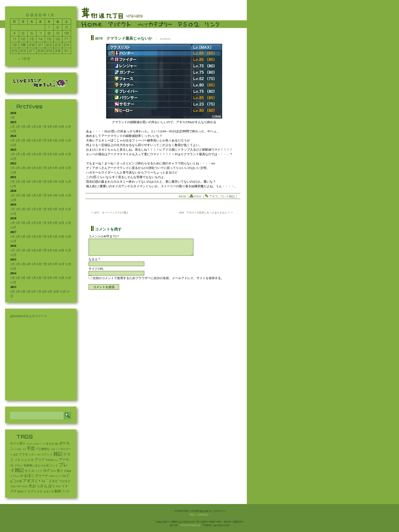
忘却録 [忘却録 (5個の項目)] (68, 471)
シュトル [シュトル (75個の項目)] (27, 460)
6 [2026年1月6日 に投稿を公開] (32, 33)
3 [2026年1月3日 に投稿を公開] (67, 27)
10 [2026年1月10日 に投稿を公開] (67, 33)
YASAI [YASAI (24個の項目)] (50, 460)
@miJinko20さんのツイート (29, 316)
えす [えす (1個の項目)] (56, 460)
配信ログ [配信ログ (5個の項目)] (22, 492)
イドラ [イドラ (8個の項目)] (39, 471)
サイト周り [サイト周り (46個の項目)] (18, 443)
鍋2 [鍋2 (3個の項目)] (57, 444)
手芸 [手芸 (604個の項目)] (31, 448)
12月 (13, 131)
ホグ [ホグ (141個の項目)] (47, 471)
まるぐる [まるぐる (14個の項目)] (49, 491)
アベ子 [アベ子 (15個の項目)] (66, 491)
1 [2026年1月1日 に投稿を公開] (49, 27)
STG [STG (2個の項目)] (39, 455)
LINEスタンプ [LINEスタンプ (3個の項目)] (55, 476)
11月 (68, 127)
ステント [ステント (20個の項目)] (47, 455)
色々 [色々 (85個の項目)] (60, 471)
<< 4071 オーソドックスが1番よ (110, 213)
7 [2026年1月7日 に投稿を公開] (41, 33)
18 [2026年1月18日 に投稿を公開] (15, 45)
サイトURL (96, 269)
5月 (34, 127)
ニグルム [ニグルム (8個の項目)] (15, 476)
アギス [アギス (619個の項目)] (29, 481)
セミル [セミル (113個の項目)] (30, 471)
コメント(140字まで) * (104, 236)
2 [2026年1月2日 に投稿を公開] (58, 27)
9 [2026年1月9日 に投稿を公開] (58, 33)
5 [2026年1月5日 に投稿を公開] (23, 33)
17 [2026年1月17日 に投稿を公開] (67, 39)
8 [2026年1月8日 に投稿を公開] (49, 33)
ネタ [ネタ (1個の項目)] (24, 449)
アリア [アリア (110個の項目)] (40, 460)
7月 (45, 127)
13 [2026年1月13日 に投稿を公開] (32, 39)
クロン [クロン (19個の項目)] (19, 465)
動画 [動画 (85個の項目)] (58, 491)
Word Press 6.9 (190, 525)
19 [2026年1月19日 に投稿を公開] (23, 45)
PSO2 (198, 196)
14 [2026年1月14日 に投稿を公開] (41, 39)
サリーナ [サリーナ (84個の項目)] (42, 476)
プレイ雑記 (227, 196)
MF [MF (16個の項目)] (65, 476)
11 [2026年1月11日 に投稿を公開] (15, 39)
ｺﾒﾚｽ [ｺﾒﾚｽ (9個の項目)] (53, 471)
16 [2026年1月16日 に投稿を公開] (58, 39)
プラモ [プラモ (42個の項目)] (23, 455)
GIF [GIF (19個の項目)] (19, 486)
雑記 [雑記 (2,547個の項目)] (58, 454)
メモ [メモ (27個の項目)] (17, 460)
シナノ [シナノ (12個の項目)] (33, 455)
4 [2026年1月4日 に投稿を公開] (15, 33)
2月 (18, 127)
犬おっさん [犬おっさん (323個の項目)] (38, 486)
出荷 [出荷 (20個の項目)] (19, 481)
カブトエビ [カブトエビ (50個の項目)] (35, 491)
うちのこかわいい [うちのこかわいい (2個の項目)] (34, 444)
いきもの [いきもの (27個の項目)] (49, 443)
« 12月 (25, 59)
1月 (12, 118)
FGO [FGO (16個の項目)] (58, 486)
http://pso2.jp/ (200, 514)
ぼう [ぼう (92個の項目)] (52, 486)
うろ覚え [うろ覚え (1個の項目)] (18, 449)
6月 (39, 127)
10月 (61, 127)
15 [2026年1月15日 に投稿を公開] (49, 39)
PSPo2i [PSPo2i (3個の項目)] (25, 487)
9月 (55, 127)
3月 (23, 127)
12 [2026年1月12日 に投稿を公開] (23, 39)
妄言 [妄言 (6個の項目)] (16, 455)
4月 (28, 127)
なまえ (94, 259)
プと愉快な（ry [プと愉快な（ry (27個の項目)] (45, 449)
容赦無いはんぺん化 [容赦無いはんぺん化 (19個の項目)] (36, 465)
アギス (213, 196)
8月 (50, 127)
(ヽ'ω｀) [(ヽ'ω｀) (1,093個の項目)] (43, 481)
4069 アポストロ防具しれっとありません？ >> (206, 213)
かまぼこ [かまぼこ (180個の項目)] (27, 476)
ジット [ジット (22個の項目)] (54, 465)
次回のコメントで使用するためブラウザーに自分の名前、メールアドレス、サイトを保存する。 (158, 278)
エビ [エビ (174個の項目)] (55, 481)
